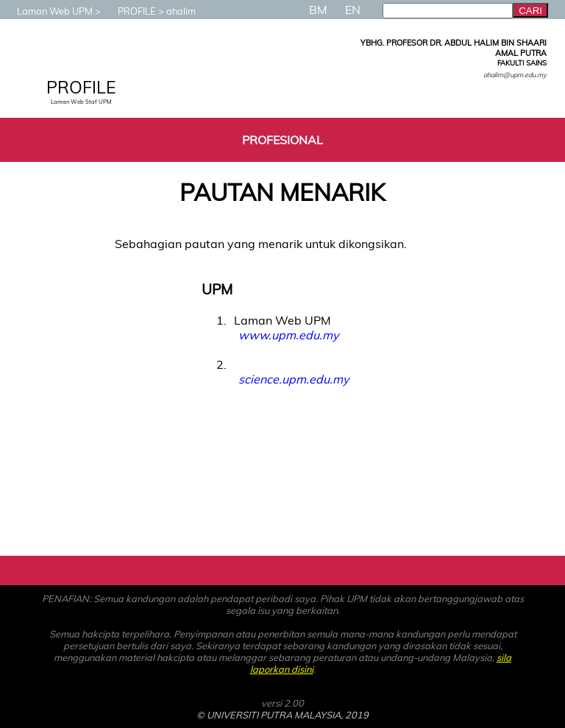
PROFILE (129, 11)
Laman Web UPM (47, 11)
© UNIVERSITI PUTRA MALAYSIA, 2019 (282, 715)
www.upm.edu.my (288, 335)
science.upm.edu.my (294, 379)
